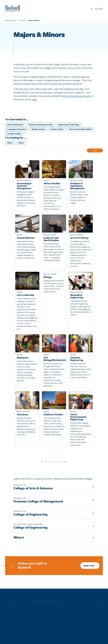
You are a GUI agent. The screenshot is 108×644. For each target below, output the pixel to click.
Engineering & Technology (69, 125)
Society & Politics (14, 134)
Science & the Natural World (81, 129)
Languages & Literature (17, 129)
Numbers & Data (38, 129)
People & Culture (57, 129)
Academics (23, 20)
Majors (10, 143)
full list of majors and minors (77, 96)
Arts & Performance (15, 125)
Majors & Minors (34, 20)
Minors (21, 143)
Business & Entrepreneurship (41, 125)
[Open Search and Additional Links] (97, 9)
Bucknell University (11, 20)
